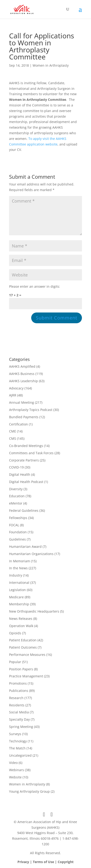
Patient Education (23, 640)
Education (17, 496)
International (19, 583)
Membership (19, 604)
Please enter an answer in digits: (35, 286)
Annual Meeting (22, 402)
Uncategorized (20, 755)
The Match (17, 748)
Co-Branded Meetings (26, 446)
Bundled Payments (24, 417)
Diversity (16, 489)
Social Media (19, 712)
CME (13, 431)
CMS (13, 438)
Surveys (15, 734)
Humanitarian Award (25, 547)
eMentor (16, 503)
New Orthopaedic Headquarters (34, 611)
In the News (18, 568)
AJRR (13, 395)
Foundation (18, 532)
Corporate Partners (24, 460)
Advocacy (16, 388)
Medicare (16, 597)
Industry (16, 575)
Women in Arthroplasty (51, 65)
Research (16, 698)
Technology (18, 741)
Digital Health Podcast (26, 482)
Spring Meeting (21, 727)
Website (15, 777)
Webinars (17, 770)
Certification (19, 424)
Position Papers (21, 669)
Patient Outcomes (23, 647)
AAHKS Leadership (24, 381)
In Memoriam (20, 561)
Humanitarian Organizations (31, 554)
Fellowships (18, 518)
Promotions (18, 683)
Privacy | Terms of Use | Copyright (45, 862)
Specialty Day (19, 719)
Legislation (17, 590)
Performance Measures (27, 655)
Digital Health (20, 474)
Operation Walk (21, 626)
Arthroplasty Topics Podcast (31, 410)
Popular (15, 662)
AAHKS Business (22, 374)
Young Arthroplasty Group (29, 791)
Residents (17, 705)
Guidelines (17, 539)
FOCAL (14, 525)
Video (13, 763)
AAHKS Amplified (22, 366)
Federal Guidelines (24, 510)
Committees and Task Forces (31, 453)
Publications (19, 691)
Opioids (15, 633)
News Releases (21, 619)
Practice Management (26, 676)
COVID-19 (16, 467)
